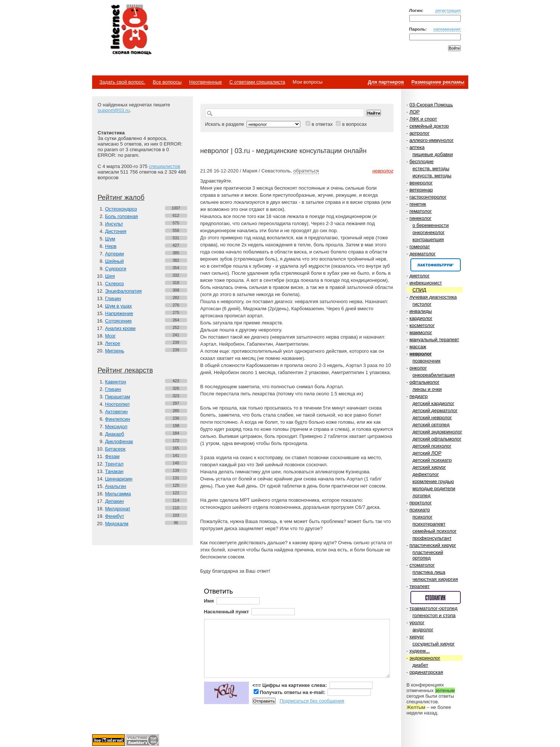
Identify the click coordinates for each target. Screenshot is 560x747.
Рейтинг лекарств (125, 370)
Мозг (111, 336)
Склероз (115, 284)
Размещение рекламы (438, 82)
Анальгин (116, 486)
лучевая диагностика (433, 297)
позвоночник (427, 361)
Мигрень (115, 351)
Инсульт (114, 224)
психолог (423, 517)
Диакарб (115, 434)
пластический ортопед (428, 555)
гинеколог (420, 218)
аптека (417, 147)
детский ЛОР (427, 453)
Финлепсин (118, 419)
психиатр (420, 510)
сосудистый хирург (434, 644)
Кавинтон (116, 382)
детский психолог (432, 446)
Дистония (116, 231)
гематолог (420, 211)
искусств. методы (432, 176)
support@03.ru (114, 110)
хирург (417, 637)
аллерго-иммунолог (431, 140)
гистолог (422, 304)
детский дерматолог (435, 410)
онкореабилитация (434, 375)
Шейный (115, 261)
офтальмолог (424, 382)
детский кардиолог (434, 403)
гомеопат (420, 247)
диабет (420, 665)
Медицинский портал (131, 30)
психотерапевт (429, 524)
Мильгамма (118, 494)
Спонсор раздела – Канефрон (436, 265)
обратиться (306, 171)
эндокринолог (425, 658)
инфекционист (426, 283)
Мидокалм (117, 524)
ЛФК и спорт (423, 119)
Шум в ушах (119, 306)
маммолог (421, 332)
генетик (418, 204)
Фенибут (115, 516)
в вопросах (354, 124)
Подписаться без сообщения (312, 701)
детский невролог (432, 418)
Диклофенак (119, 441)
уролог (417, 622)
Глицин (113, 298)
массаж (418, 347)
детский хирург (429, 467)
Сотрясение (119, 321)
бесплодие (421, 161)
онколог (418, 368)
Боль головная (122, 216)
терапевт (419, 586)
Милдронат (118, 509)
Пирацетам (118, 397)
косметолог (422, 325)
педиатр (418, 396)
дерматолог (422, 254)
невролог (420, 354)
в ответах (322, 124)
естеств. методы (431, 169)
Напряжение (119, 313)
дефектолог (426, 474)
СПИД (420, 290)
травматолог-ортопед (433, 608)
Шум (110, 239)
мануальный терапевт (434, 340)
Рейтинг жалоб (121, 197)
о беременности (431, 225)
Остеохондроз (121, 209)
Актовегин (117, 412)
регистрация (448, 10)
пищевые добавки (433, 154)
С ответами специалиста (257, 82)
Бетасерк (115, 449)
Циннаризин (119, 479)
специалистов (165, 166)
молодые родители (434, 488)
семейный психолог (435, 531)
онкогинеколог (429, 232)
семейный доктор (429, 126)
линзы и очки (427, 389)
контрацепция (428, 239)
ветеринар (421, 190)
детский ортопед (431, 425)
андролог (423, 630)
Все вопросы (167, 82)
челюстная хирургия (435, 579)
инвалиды (420, 311)
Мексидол (116, 427)
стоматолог (422, 565)
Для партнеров (386, 82)
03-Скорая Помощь (431, 105)
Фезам (112, 456)
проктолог (420, 503)
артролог (419, 133)
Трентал (114, 464)
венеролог (421, 183)
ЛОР (414, 112)
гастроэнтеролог (428, 197)
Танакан (114, 471)
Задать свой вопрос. (123, 82)
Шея (110, 276)
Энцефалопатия (123, 291)
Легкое (113, 343)
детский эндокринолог (437, 432)
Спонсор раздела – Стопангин (436, 597)
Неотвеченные (206, 82)
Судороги (116, 269)
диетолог (419, 276)
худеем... (419, 651)
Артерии (115, 254)
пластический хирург (433, 545)
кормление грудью (433, 481)
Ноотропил (118, 404)
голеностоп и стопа (434, 615)
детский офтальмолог (437, 439)
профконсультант (432, 538)
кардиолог (421, 318)
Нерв (111, 246)
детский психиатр (432, 460)
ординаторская (426, 672)
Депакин (115, 501)
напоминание (447, 29)
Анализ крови (121, 328)
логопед (422, 496)
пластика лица (429, 572)
